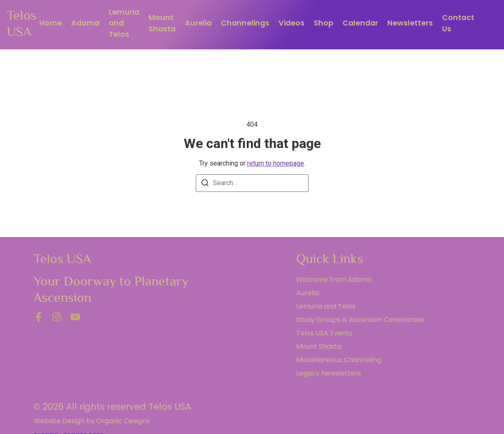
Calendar (360, 23)
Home (51, 23)
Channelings (245, 23)
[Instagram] (57, 317)
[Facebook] (38, 317)
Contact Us (458, 23)
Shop (324, 23)
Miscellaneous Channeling (339, 360)
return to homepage (276, 163)
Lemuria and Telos (124, 23)
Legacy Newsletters (329, 373)
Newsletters (410, 23)
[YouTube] (75, 317)
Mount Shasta (162, 23)
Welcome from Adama (334, 280)
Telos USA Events (324, 333)
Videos (292, 23)
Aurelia (198, 23)
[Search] (205, 184)
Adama (85, 23)
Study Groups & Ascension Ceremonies (360, 320)
